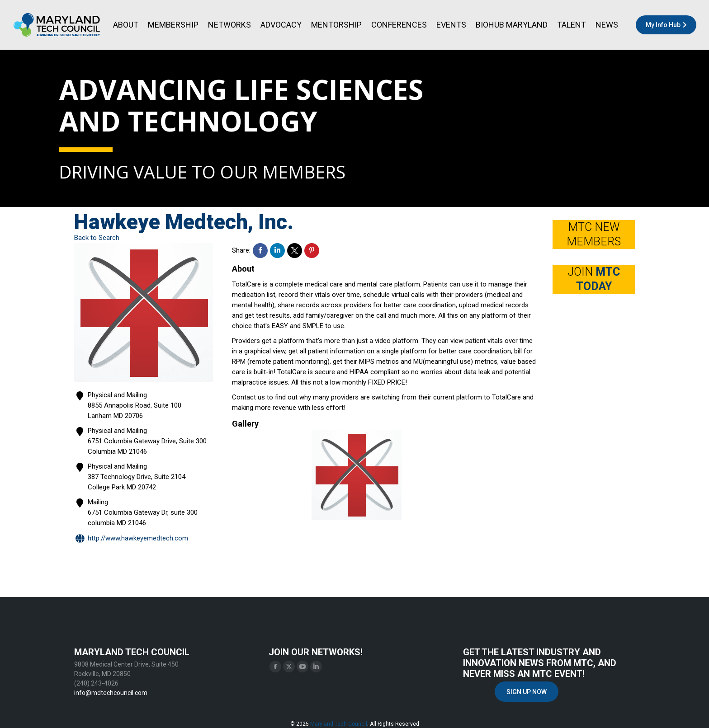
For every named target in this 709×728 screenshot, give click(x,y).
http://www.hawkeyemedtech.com (131, 539)
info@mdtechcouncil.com (111, 693)
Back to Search (97, 238)
